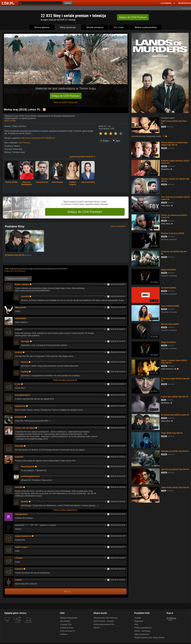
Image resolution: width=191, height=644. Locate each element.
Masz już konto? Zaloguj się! (66, 102)
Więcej (67, 591)
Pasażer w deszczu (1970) (173, 233)
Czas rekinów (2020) (170, 306)
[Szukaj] (41, 3)
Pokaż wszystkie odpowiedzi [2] (65, 380)
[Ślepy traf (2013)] (145, 276)
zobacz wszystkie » (118, 226)
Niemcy (17, 146)
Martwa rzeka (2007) (170, 324)
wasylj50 (20, 487)
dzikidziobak (21, 318)
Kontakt (138, 618)
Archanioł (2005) (168, 288)
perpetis (19, 329)
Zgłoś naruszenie (141, 634)
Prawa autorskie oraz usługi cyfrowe (149, 638)
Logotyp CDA (66, 624)
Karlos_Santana (23, 285)
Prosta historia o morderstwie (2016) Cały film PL (174, 144)
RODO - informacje (142, 631)
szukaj (68, 3)
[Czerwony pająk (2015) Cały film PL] (145, 385)
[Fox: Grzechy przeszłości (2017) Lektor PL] (145, 204)
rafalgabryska (21, 514)
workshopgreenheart (30, 476)
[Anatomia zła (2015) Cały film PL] (145, 258)
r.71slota (19, 558)
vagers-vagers (21, 547)
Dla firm (97, 628)
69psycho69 (20, 308)
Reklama (64, 634)
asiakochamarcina (24, 536)
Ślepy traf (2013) (168, 270)
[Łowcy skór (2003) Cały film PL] (145, 404)
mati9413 (20, 569)
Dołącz (133, 17)
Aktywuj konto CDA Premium (105, 618)
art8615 (18, 580)
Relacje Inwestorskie (69, 618)
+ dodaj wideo (186, 8)
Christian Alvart (19, 152)
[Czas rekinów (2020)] (145, 313)
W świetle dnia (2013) (15, 255)
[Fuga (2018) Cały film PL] (145, 440)
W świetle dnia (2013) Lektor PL (175, 415)
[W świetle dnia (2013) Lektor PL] (145, 422)
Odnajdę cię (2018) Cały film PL (175, 451)
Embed (104, 141)
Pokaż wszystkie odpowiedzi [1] (65, 510)
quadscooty (21, 406)
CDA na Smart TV (68, 631)
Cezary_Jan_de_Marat (26, 428)
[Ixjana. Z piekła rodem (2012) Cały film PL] (145, 367)
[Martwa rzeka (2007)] (145, 331)
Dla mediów (65, 621)
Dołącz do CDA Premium (66, 96)
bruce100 (20, 446)
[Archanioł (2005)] (145, 295)
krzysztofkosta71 (23, 395)
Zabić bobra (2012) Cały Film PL (175, 487)
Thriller (14, 126)
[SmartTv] (20, 624)
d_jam (19, 384)
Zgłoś (116, 141)
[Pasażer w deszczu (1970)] (145, 240)
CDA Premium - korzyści (104, 621)
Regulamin (139, 621)
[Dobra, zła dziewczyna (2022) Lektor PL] (145, 222)
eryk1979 (26, 297)
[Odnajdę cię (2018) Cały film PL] (145, 458)
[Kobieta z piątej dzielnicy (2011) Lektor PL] (145, 168)
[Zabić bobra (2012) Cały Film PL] (145, 125)
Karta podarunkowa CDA (104, 624)
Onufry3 (20, 352)
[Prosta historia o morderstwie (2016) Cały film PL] (145, 149)
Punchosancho (29, 467)
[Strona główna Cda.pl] (8, 3)
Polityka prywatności (143, 628)
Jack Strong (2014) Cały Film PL (175, 469)
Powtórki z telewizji (169, 239)
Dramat (7, 126)
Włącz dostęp (10, 121)
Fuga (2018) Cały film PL (172, 433)
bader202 (19, 457)
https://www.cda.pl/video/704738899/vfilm (38, 138)
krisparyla (21, 417)
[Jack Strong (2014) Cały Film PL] (145, 476)
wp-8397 (26, 502)
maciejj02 (26, 341)
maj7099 (26, 372)
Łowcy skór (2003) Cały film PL (175, 397)
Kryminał (22, 126)
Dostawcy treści (67, 628)
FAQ (136, 624)
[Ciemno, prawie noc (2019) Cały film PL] (145, 186)
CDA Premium (24, 143)
